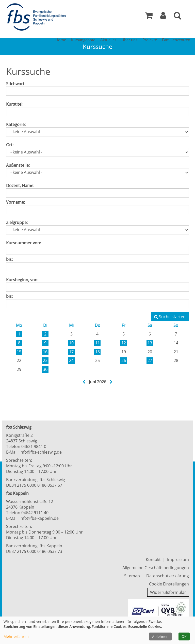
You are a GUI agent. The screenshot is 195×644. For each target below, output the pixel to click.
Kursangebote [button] (83, 40)
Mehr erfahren (16, 636)
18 (97, 352)
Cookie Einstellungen (169, 584)
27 (150, 360)
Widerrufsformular (168, 592)
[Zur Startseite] (38, 17)
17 (71, 352)
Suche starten (170, 317)
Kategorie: (16, 124)
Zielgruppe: (17, 222)
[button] (163, 17)
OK (184, 636)
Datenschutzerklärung (168, 576)
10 (71, 343)
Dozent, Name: (20, 186)
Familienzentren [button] (176, 40)
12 (124, 343)
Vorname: (15, 202)
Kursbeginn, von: (22, 280)
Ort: (10, 145)
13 (150, 343)
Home (61, 40)
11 (97, 343)
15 (19, 352)
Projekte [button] (150, 40)
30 (45, 369)
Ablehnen (160, 636)
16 (45, 352)
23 (45, 360)
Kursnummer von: (23, 243)
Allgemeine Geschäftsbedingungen (156, 568)
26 (124, 360)
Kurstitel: (15, 104)
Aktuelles (108, 40)
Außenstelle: (18, 165)
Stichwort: (16, 84)
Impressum (178, 559)
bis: (9, 259)
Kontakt (153, 559)
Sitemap (132, 576)
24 (71, 360)
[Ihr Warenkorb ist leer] (149, 17)
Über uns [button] (129, 40)
